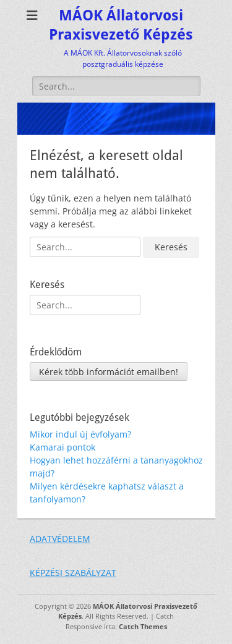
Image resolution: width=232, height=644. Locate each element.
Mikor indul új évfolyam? (80, 434)
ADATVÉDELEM (60, 539)
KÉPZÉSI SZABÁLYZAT (73, 573)
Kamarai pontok (62, 447)
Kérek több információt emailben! (109, 372)
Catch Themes (143, 626)
